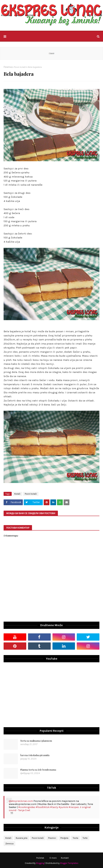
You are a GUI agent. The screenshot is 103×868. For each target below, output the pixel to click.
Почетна (8, 67)
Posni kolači (20, 67)
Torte (85, 838)
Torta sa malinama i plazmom (36, 741)
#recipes (74, 807)
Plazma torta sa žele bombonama (38, 770)
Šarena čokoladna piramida (35, 755)
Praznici (52, 838)
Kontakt (65, 858)
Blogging (40, 863)
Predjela (64, 838)
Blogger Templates (69, 863)
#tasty (54, 807)
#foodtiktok (43, 807)
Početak (40, 858)
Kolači (17, 494)
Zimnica (9, 844)
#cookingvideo (27, 807)
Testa (75, 838)
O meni (53, 858)
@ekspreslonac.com (21, 801)
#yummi (63, 807)
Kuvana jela (22, 838)
